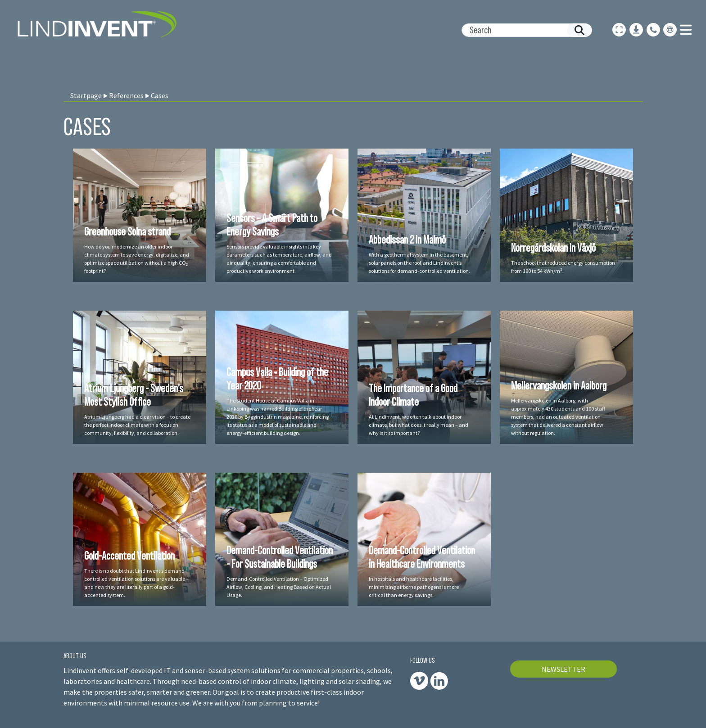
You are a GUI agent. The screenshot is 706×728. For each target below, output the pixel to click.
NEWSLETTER (563, 669)
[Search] (523, 30)
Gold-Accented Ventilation (129, 556)
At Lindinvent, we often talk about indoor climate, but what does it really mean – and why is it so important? (419, 425)
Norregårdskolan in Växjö (553, 248)
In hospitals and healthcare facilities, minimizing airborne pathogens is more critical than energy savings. (414, 587)
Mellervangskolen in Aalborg (559, 385)
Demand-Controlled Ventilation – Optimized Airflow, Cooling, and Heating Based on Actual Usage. (279, 587)
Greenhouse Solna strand (127, 231)
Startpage (86, 95)
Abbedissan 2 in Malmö (407, 240)
